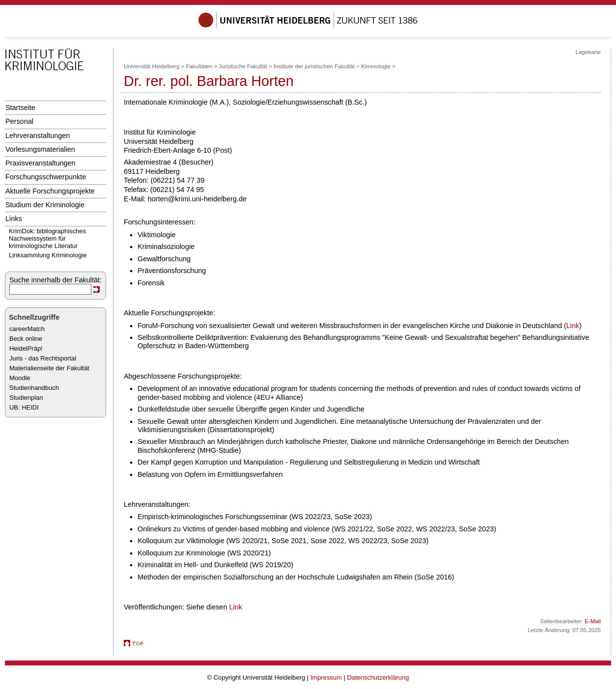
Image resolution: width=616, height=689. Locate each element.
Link (573, 326)
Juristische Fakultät (243, 66)
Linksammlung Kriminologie (48, 255)
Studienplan (26, 398)
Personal (19, 121)
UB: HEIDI (24, 407)
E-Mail (593, 621)
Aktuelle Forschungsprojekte (50, 191)
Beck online (26, 339)
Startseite (20, 108)
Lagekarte (588, 52)
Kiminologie (376, 66)
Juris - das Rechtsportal (43, 358)
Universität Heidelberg (152, 66)
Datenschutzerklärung (378, 677)
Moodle (20, 378)
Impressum (326, 677)
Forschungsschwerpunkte (46, 177)
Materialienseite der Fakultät (49, 368)
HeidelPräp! (26, 348)
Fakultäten (199, 66)
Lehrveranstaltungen (38, 136)
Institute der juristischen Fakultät (314, 66)
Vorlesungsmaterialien (40, 149)
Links (14, 219)
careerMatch (27, 329)
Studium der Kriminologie (45, 205)
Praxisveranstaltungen (41, 163)
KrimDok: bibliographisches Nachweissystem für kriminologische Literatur (47, 238)
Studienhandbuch (34, 388)
